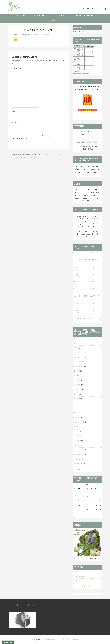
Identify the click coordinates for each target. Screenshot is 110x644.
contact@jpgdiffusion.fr (87, 141)
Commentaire (17, 68)
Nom (14, 100)
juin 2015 (76, 426)
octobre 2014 (77, 459)
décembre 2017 (78, 357)
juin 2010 (77, 469)
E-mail (14, 111)
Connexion (76, 571)
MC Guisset (31, 605)
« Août (75, 517)
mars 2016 (76, 412)
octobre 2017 (77, 361)
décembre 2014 (78, 449)
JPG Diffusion (14, 7)
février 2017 (77, 380)
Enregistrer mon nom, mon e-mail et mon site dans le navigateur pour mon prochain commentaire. (36, 137)
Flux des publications (80, 576)
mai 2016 (76, 403)
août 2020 (76, 338)
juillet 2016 (76, 398)
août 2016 (76, 394)
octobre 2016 (77, 389)
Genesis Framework (52, 639)
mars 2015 (76, 435)
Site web (15, 122)
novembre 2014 (78, 454)
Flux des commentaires (80, 580)
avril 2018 (76, 352)
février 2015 (77, 440)
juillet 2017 (76, 371)
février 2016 (77, 417)
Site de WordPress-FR (81, 586)
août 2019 (76, 343)
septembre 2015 (78, 422)
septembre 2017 (78, 366)
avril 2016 (76, 408)
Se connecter (73, 639)
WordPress (64, 639)
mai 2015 (76, 431)
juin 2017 (76, 375)
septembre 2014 (78, 463)
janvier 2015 (77, 445)
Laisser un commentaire (42, 34)
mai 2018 (76, 347)
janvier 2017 (77, 384)
